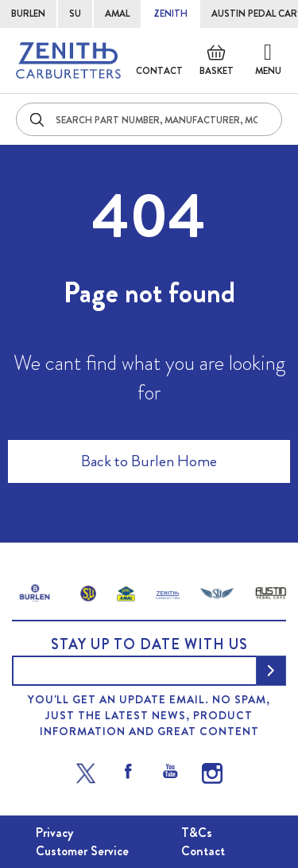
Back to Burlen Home (149, 461)
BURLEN (28, 14)
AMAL (117, 14)
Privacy (54, 833)
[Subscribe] (271, 671)
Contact (159, 71)
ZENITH (170, 14)
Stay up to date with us (149, 644)
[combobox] (149, 119)
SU (75, 14)
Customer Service (82, 851)
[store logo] (68, 60)
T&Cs (197, 833)
